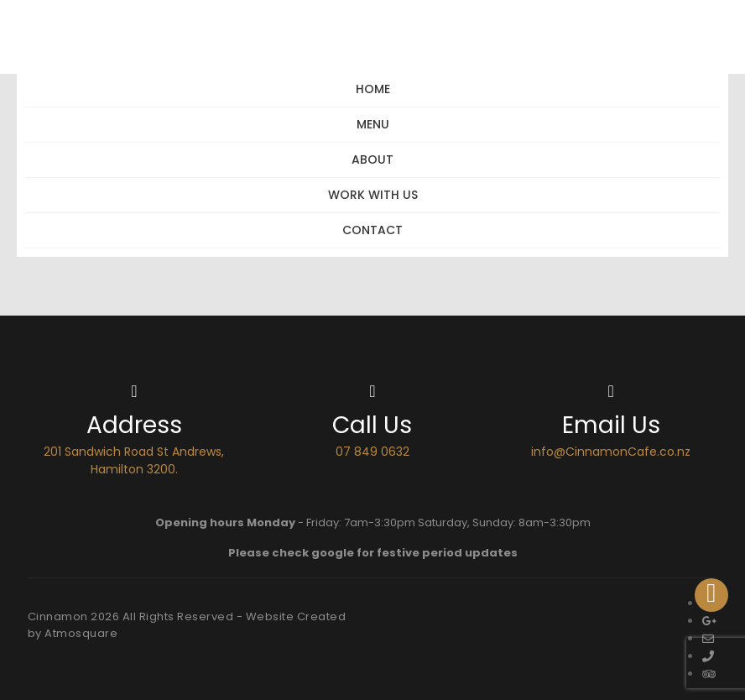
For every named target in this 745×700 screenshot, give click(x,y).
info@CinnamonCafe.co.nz (611, 452)
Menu (373, 124)
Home (373, 89)
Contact (372, 230)
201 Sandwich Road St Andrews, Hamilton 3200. (134, 460)
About (372, 159)
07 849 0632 (372, 452)
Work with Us (373, 195)
